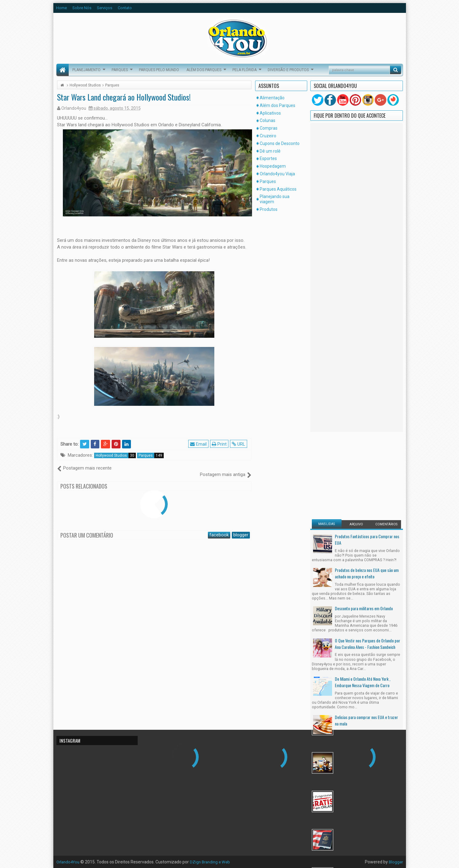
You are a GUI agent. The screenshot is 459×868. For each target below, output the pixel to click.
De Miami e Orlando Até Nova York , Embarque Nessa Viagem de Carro (363, 440)
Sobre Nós (82, 8)
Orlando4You (69, 862)
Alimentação (272, 98)
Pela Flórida (245, 70)
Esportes (268, 158)
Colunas (268, 120)
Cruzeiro (268, 136)
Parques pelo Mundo (159, 70)
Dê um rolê (270, 151)
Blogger (395, 862)
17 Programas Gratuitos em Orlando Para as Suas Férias (368, 555)
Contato (125, 8)
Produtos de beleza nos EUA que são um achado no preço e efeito (367, 331)
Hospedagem (273, 166)
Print (220, 444)
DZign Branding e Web (214, 862)
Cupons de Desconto (280, 143)
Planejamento (86, 70)
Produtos (269, 209)
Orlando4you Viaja (277, 174)
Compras (269, 128)
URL (239, 444)
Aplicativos (270, 113)
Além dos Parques (204, 70)
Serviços (105, 8)
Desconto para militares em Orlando (364, 366)
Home (61, 8)
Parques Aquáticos (278, 189)
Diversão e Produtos (288, 70)
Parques (120, 70)
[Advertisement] (350, 232)
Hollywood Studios (116, 455)
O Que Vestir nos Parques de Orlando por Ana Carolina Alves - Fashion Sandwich (367, 401)
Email (199, 444)
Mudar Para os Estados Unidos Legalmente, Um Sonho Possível (360, 593)
